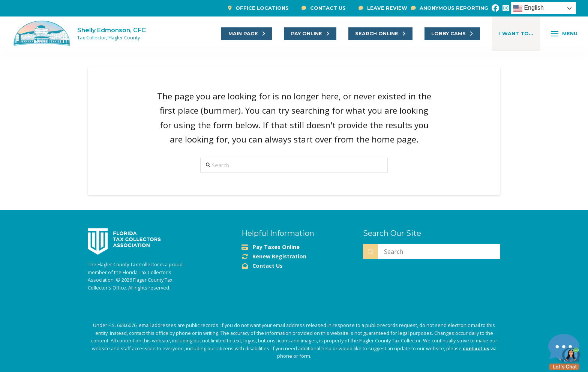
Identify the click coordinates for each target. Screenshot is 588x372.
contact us (476, 348)
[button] (516, 34)
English (529, 8)
